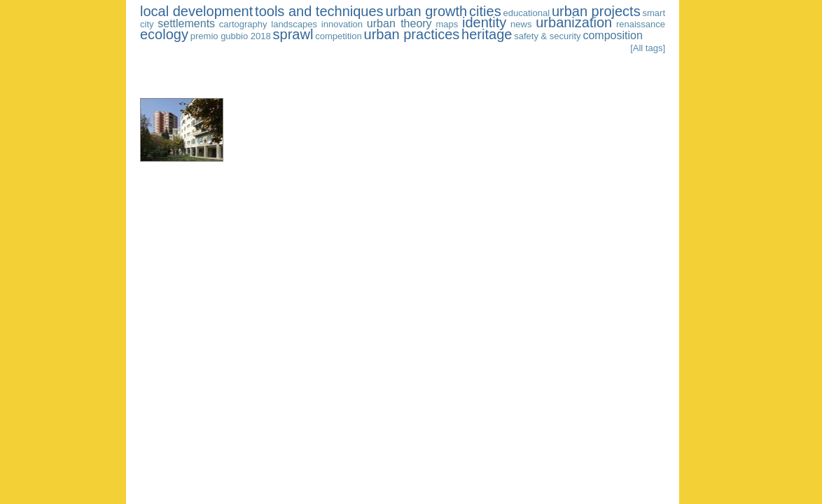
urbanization (574, 22)
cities (485, 11)
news (521, 24)
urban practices (412, 34)
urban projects (596, 11)
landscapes (294, 24)
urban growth (426, 11)
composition (612, 35)
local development (196, 11)
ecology (164, 34)
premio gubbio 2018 (231, 36)
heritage (487, 34)
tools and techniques (319, 11)
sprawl (293, 34)
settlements (186, 23)
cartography (243, 24)
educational (527, 13)
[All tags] (648, 48)
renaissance (641, 24)
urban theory (399, 23)
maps (447, 24)
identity (484, 22)
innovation (342, 24)
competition (338, 36)
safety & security (547, 36)
